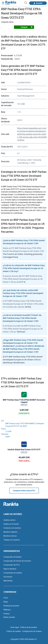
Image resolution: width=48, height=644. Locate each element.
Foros (6, 598)
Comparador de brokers (12, 557)
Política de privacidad (28, 627)
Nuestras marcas (10, 536)
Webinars (7, 610)
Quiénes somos (9, 520)
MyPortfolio (8, 581)
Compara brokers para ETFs (24, 491)
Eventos (7, 614)
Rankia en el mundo (11, 524)
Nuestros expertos (10, 532)
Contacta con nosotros (12, 528)
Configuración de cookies (32, 631)
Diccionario (8, 577)
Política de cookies (14, 631)
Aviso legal (15, 627)
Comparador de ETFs (12, 565)
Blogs (6, 602)
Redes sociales (9, 617)
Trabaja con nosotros (12, 540)
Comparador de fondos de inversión (17, 561)
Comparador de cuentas (13, 573)
